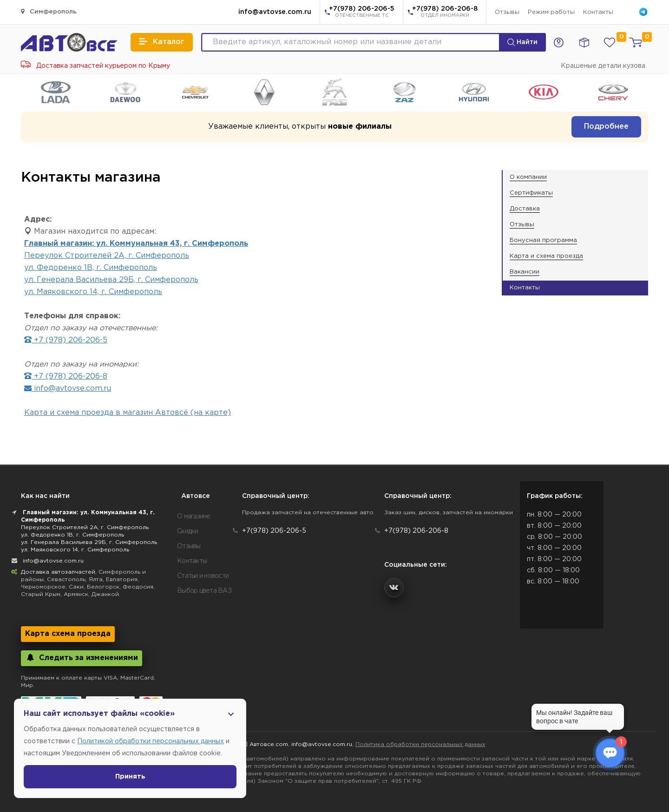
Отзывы (507, 12)
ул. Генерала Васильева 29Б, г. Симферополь (111, 280)
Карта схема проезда (68, 634)
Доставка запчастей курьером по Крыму (95, 66)
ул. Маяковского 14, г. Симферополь (93, 292)
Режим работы (551, 12)
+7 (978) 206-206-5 (66, 340)
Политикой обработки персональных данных (151, 741)
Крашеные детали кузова (603, 66)
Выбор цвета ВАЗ (204, 591)
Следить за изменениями (82, 658)
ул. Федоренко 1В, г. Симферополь (91, 268)
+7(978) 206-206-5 (362, 13)
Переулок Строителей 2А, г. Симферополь (107, 256)
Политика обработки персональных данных (420, 744)
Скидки (188, 531)
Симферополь (49, 11)
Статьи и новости (203, 576)
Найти (522, 42)
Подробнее (606, 127)
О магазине (194, 517)
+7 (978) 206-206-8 (66, 377)
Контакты (598, 12)
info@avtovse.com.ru (275, 12)
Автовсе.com (269, 744)
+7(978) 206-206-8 (445, 13)
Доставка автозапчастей (58, 572)
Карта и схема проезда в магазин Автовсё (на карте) (128, 413)
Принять (130, 777)
